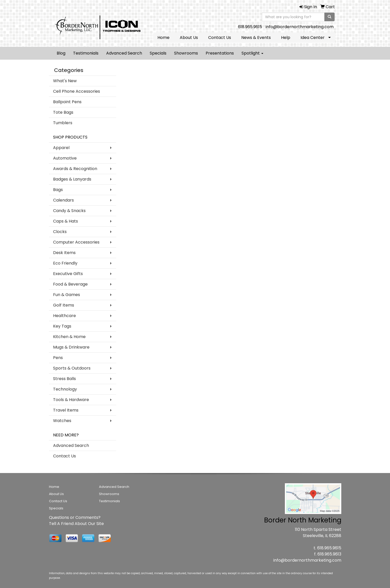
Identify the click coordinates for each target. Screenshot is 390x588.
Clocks (60, 232)
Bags (58, 190)
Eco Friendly (65, 263)
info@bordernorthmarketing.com (300, 27)
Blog (61, 53)
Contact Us (220, 38)
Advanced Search (124, 53)
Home (163, 38)
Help (286, 38)
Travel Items (66, 410)
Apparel (61, 148)
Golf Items (64, 305)
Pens (58, 358)
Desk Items (64, 253)
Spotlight (252, 53)
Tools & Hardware (71, 400)
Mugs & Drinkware (71, 347)
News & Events (256, 38)
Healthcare (64, 316)
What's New (65, 81)
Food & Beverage (70, 284)
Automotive (65, 158)
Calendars (63, 200)
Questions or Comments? (75, 517)
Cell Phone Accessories (77, 91)
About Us (189, 38)
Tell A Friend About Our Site (76, 524)
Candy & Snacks (69, 211)
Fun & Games (67, 295)
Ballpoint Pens (67, 102)
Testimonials (86, 53)
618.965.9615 (250, 27)
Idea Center (313, 38)
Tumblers (63, 123)
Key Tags (62, 326)
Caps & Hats (66, 221)
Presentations (220, 53)
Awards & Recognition (75, 169)
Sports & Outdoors (72, 368)
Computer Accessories (76, 242)
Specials (158, 53)
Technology (65, 389)
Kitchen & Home (69, 337)
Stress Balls (64, 379)
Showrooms (186, 53)
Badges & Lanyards (72, 179)
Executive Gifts (68, 274)
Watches (62, 421)
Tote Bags (63, 112)
